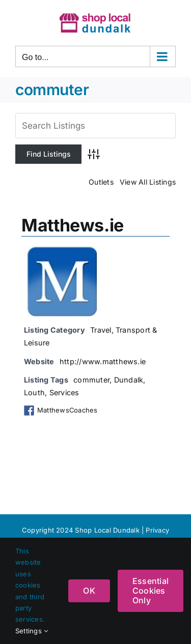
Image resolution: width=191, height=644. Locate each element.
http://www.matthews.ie (103, 361)
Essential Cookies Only (151, 591)
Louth (34, 392)
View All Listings (148, 182)
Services (64, 392)
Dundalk (129, 380)
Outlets (101, 182)
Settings (32, 631)
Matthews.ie (73, 225)
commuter (91, 380)
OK (89, 591)
